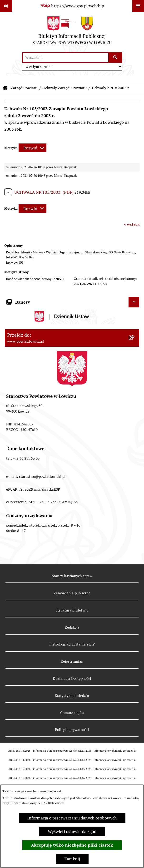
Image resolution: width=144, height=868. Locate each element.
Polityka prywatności (72, 730)
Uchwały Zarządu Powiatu (65, 88)
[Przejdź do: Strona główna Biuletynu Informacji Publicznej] (5, 88)
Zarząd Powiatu (24, 88)
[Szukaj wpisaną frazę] (116, 57)
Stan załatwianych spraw (72, 576)
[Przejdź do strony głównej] (72, 32)
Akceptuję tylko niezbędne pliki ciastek (72, 845)
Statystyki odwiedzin (72, 696)
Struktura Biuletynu (72, 610)
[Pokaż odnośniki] (6, 6)
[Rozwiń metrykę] (32, 148)
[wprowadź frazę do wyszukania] (66, 57)
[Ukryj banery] (134, 302)
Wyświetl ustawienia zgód (72, 831)
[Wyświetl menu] (138, 6)
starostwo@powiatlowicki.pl (42, 476)
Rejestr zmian (72, 661)
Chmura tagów (72, 713)
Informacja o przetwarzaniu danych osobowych (72, 818)
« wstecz (132, 224)
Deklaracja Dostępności (72, 678)
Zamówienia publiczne (72, 593)
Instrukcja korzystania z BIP (72, 644)
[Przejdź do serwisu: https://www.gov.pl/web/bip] (72, 6)
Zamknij (72, 859)
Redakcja (72, 627)
